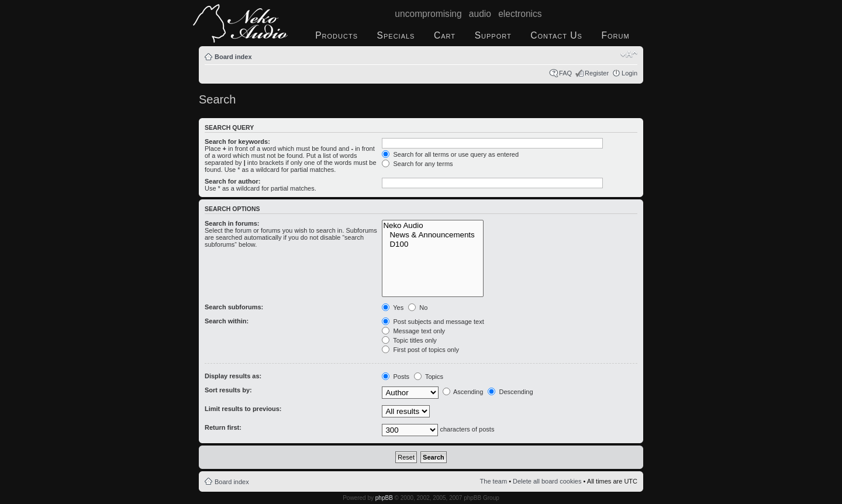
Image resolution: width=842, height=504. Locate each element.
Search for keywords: (237, 141)
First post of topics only (420, 350)
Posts (396, 377)
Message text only (413, 331)
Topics (429, 377)
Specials (396, 35)
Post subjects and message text (433, 322)
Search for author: (232, 181)
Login (629, 73)
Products (337, 35)
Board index (233, 57)
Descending (510, 392)
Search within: (227, 321)
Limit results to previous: (243, 409)
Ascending (463, 392)
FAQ (565, 73)
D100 (433, 244)
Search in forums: (232, 223)
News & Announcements (433, 235)
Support (493, 35)
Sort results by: (228, 390)
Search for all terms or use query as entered (450, 154)
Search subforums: (234, 307)
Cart (445, 35)
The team (494, 481)
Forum (615, 35)
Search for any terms (417, 164)
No (418, 308)
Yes (393, 308)
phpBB (384, 498)
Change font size (629, 54)
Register (597, 73)
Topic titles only (409, 340)
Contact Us (556, 35)
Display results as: (233, 376)
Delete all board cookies (547, 481)
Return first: (223, 427)
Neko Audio (433, 226)
